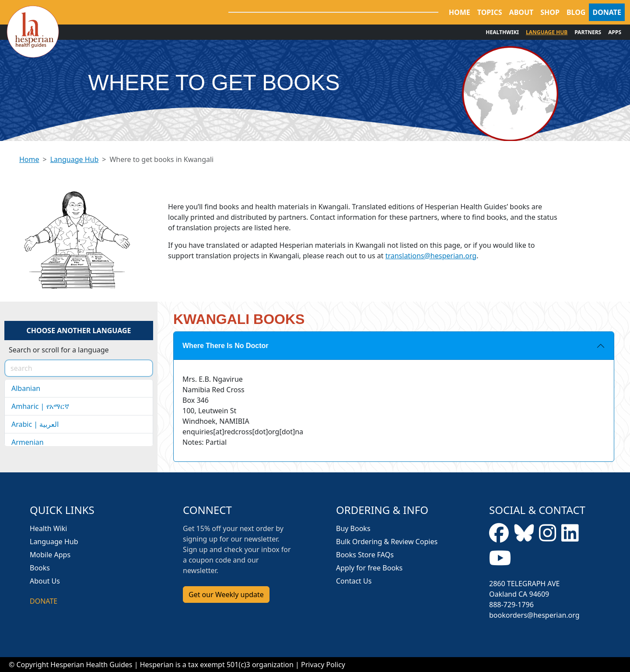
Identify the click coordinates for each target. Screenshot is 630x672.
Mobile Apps (50, 555)
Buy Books (353, 528)
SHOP (550, 12)
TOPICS (490, 12)
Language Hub (75, 159)
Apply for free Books (369, 568)
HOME (460, 12)
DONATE (607, 12)
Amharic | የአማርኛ (40, 406)
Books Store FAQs (365, 555)
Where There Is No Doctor (225, 346)
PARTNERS (588, 32)
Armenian (28, 442)
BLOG (576, 12)
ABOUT (521, 12)
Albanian (26, 388)
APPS (615, 32)
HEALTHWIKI (502, 32)
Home (29, 159)
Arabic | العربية (35, 424)
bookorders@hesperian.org (534, 615)
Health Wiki (49, 528)
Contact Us (354, 581)
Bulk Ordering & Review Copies (387, 542)
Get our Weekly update (226, 595)
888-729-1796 (511, 605)
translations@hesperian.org (431, 256)
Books (40, 568)
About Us (45, 581)
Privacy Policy (323, 665)
